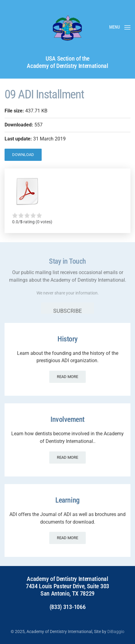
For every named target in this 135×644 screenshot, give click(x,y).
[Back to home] (67, 27)
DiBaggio (116, 632)
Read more (67, 374)
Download (23, 155)
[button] (120, 27)
